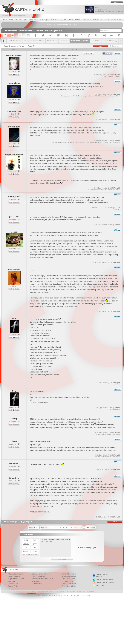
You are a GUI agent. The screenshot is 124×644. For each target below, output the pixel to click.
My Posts (87, 20)
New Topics (23, 20)
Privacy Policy (13, 586)
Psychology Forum (54, 31)
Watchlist (96, 20)
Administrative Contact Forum (42, 579)
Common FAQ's (14, 576)
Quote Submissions (69, 584)
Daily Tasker (100, 585)
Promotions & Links (69, 586)
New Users (55, 20)
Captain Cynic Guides (16, 579)
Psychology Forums (69, 579)
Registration (36, 581)
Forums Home (10, 31)
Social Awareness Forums (31, 31)
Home (5, 20)
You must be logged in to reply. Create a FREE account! (56, 547)
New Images (44, 20)
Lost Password (37, 584)
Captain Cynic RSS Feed (105, 583)
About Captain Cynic (16, 574)
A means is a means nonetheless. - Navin (62, 25)
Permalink (117, 75)
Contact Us (12, 581)
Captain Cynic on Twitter (105, 580)
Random (78, 20)
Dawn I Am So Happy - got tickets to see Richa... (109, 9)
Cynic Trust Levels (38, 576)
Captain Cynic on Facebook (102, 576)
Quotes (63, 20)
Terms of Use (13, 584)
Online (70, 20)
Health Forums (67, 581)
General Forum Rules (40, 574)
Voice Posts (34, 20)
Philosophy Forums (69, 576)
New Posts (13, 20)
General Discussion (69, 574)
